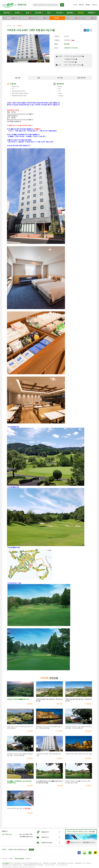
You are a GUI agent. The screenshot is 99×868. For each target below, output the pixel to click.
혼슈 (29, 13)
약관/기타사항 (81, 78)
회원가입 (81, 5)
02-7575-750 (7, 835)
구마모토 (57, 18)
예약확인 (88, 5)
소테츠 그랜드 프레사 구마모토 (74, 65)
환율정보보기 (45, 832)
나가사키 (89, 18)
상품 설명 (18, 78)
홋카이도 (7, 13)
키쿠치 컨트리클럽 (70, 62)
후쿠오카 (10, 18)
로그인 (75, 5)
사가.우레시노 (26, 18)
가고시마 (42, 18)
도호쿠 (18, 13)
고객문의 (11, 859)
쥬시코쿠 (39, 13)
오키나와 (60, 13)
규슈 (50, 13)
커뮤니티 (95, 5)
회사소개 (4, 859)
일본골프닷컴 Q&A (47, 843)
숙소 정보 (60, 78)
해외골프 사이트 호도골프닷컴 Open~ (18, 850)
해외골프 (81, 13)
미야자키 (73, 18)
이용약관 (28, 859)
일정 (39, 78)
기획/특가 (92, 13)
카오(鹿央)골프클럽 (71, 59)
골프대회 (71, 13)
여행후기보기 (45, 837)
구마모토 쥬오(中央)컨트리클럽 (74, 56)
